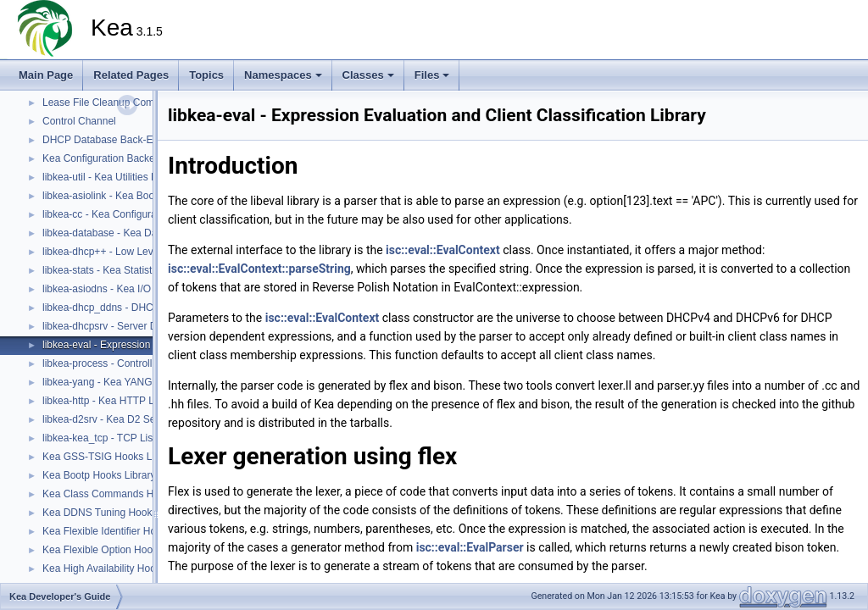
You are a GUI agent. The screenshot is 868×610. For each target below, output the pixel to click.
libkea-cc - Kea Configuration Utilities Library (142, 214)
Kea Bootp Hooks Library (99, 475)
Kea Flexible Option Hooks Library (120, 550)
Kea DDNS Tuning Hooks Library (117, 513)
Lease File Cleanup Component (114, 103)
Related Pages (131, 75)
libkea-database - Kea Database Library (132, 233)
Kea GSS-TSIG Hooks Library (110, 457)
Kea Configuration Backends (107, 158)
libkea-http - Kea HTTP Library (111, 401)
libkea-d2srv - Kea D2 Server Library (125, 419)
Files (432, 75)
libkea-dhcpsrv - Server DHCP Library (128, 326)
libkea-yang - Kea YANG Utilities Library (132, 382)
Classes (368, 75)
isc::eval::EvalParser (470, 547)
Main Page (46, 75)
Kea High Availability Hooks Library (121, 568)
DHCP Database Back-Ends (106, 140)
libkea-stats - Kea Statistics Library (120, 270)
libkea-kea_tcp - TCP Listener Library (126, 438)
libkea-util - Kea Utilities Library (112, 177)
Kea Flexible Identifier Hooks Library (124, 531)
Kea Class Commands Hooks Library (126, 494)
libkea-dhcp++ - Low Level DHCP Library (134, 252)
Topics (206, 75)
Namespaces (283, 75)
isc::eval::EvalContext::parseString (259, 269)
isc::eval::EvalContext (443, 250)
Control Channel (79, 121)
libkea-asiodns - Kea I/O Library (114, 289)
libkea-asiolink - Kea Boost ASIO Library (133, 196)
